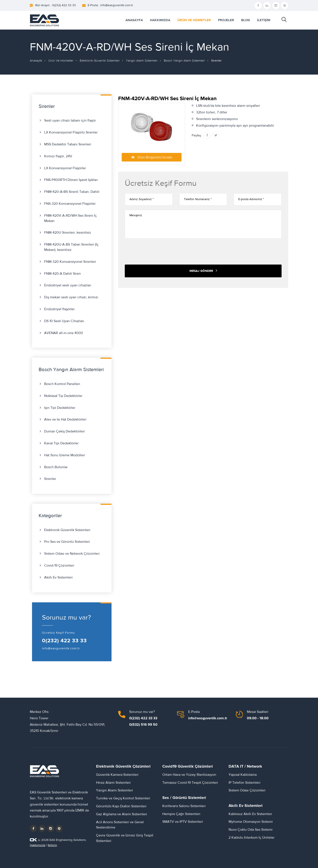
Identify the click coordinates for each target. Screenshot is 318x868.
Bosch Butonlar (56, 467)
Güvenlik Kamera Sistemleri (117, 775)
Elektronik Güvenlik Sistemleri (100, 61)
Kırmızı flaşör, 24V (58, 156)
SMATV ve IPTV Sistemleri (183, 822)
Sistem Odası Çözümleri (247, 790)
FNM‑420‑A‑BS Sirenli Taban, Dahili (72, 192)
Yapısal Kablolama (243, 775)
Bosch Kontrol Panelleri (62, 384)
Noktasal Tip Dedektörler (63, 396)
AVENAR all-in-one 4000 (64, 333)
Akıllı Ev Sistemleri (58, 577)
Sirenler (50, 479)
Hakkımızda (38, 845)
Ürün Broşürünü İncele (152, 157)
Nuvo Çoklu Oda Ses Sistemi (251, 830)
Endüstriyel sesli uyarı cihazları (68, 285)
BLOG (246, 20)
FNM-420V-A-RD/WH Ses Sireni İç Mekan (70, 218)
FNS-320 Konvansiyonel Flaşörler (70, 204)
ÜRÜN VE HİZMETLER (194, 20)
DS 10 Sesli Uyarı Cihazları (64, 321)
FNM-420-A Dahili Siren (62, 274)
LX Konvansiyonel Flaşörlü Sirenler (71, 132)
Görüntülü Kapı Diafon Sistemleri (121, 806)
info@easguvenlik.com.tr (61, 648)
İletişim (52, 845)
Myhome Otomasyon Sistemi (251, 822)
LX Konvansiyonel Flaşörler (65, 168)
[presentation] (158, 252)
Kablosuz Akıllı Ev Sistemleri (250, 814)
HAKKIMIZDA (160, 20)
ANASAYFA (134, 20)
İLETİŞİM (264, 20)
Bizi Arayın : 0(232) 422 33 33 (56, 5)
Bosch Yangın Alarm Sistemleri (184, 61)
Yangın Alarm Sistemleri (142, 61)
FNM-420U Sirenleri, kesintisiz (68, 233)
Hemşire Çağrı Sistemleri (181, 814)
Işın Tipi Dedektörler (60, 408)
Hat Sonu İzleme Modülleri (65, 455)
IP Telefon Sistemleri (244, 783)
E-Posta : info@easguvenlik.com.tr (110, 5)
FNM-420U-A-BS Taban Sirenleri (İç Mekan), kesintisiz (71, 247)
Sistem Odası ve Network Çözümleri (72, 554)
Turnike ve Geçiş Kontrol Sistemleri (123, 798)
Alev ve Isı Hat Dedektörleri (65, 419)
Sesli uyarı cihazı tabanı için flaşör (70, 120)
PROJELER (226, 20)
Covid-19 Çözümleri (59, 566)
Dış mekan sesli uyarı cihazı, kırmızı (71, 297)
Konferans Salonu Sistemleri (184, 806)
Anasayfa (36, 61)
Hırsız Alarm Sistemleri (113, 783)
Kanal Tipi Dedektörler (61, 443)
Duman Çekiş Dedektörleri (64, 431)
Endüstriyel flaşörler (59, 309)
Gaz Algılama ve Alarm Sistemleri (122, 814)
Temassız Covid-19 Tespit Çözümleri (190, 783)
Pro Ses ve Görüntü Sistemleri (67, 542)
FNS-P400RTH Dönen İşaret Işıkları (71, 180)
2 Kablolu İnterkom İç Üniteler (252, 838)
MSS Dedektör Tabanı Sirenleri (68, 144)
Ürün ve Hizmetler (61, 61)
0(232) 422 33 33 (64, 641)
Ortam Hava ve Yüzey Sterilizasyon (189, 775)
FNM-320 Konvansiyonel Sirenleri (70, 262)
